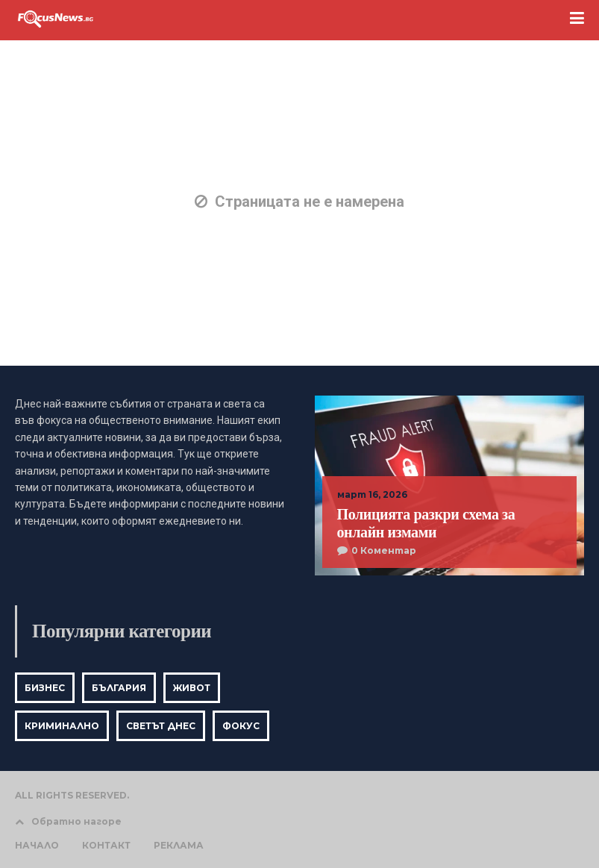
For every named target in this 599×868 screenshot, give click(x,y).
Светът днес (161, 726)
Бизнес (45, 688)
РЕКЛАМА (179, 846)
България (119, 688)
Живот (192, 688)
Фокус (241, 726)
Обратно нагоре (68, 821)
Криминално (62, 726)
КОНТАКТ (106, 846)
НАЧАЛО (37, 846)
